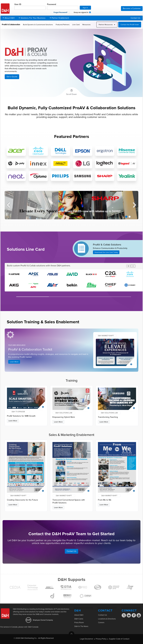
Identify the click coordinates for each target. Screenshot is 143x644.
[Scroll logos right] (133, 266)
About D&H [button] (9, 18)
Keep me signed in (80, 12)
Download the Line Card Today (106, 252)
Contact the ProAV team (130, 25)
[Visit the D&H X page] (125, 616)
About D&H (79, 615)
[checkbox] (72, 12)
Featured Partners (63, 25)
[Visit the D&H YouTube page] (139, 616)
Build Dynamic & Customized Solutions (38, 25)
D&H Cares (79, 619)
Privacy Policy (101, 639)
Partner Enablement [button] (59, 18)
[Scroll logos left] (129, 266)
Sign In (85, 8)
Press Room (79, 623)
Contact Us (135, 18)
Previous (8, 204)
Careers (101, 623)
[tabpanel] (71, 205)
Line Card (76, 25)
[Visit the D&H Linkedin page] (129, 616)
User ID (30, 6)
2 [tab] (130, 217)
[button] (90, 12)
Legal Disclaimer (86, 639)
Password (63, 6)
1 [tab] (126, 217)
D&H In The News (81, 626)
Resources (86, 25)
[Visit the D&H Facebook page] (134, 616)
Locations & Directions (107, 619)
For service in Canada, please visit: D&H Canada (19, 627)
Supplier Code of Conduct (119, 639)
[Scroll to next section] (71, 92)
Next (135, 204)
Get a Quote (12, 77)
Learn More (14, 362)
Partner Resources (107, 25)
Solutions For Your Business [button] (32, 18)
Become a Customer (132, 8)
